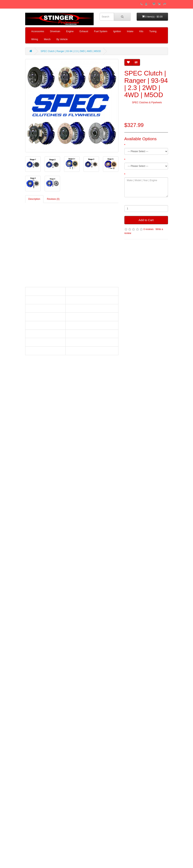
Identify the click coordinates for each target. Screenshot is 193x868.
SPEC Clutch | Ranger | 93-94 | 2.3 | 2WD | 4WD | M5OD (71, 51)
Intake (130, 31)
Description (34, 199)
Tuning (153, 31)
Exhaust (84, 31)
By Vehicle (62, 39)
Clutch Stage (133, 145)
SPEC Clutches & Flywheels (147, 102)
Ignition (117, 31)
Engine (70, 31)
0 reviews (148, 229)
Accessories (38, 31)
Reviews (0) (53, 199)
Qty (126, 202)
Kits (141, 31)
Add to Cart (146, 220)
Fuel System (101, 31)
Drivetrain (55, 31)
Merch (47, 39)
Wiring (35, 39)
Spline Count (133, 160)
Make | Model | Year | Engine (141, 174)
